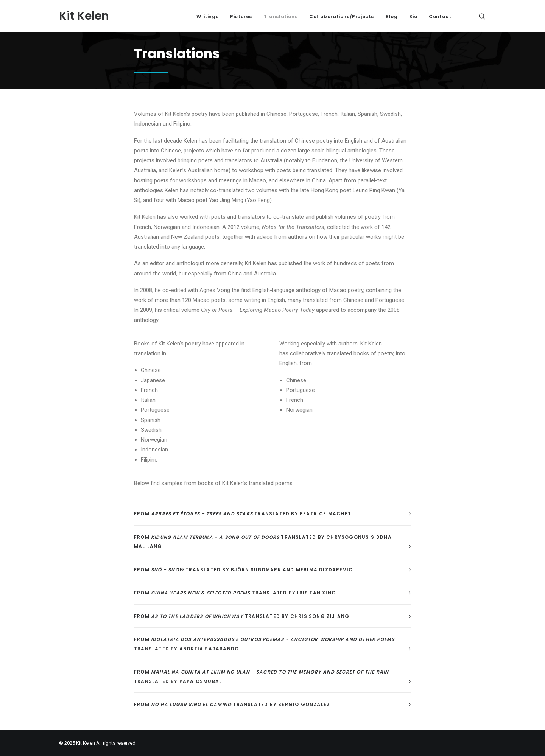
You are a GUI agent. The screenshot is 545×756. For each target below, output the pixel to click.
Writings (207, 16)
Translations (281, 16)
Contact (440, 16)
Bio (413, 16)
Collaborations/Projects (342, 16)
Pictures (241, 16)
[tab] (272, 514)
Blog (392, 16)
